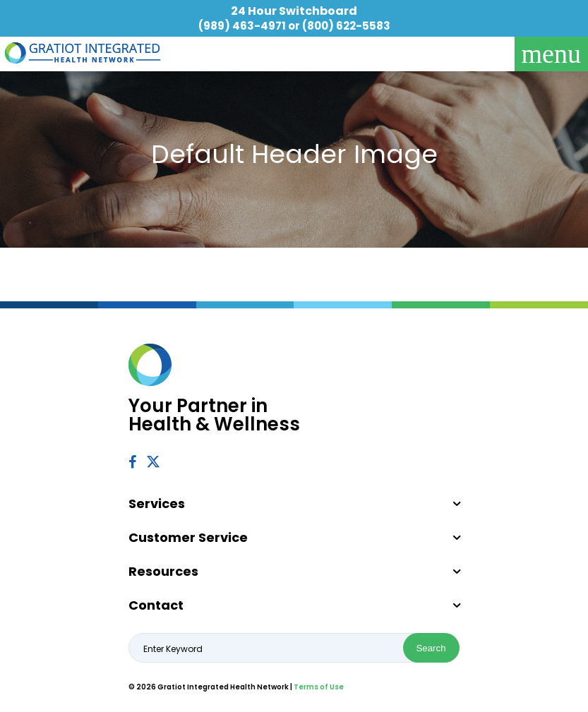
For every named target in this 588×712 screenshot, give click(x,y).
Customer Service (188, 538)
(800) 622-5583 (346, 26)
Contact (156, 605)
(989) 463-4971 (242, 26)
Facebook (132, 462)
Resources (163, 572)
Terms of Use (319, 687)
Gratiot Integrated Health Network (83, 53)
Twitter (154, 461)
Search (431, 648)
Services (157, 504)
